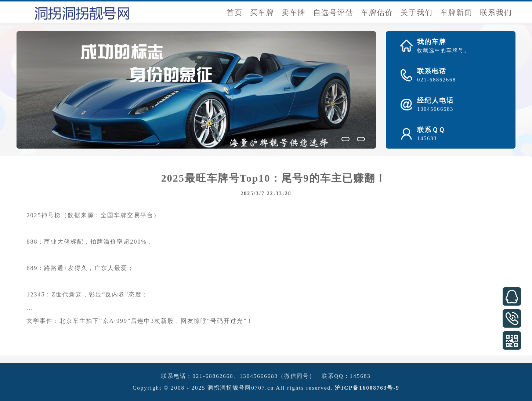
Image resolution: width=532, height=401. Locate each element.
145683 (360, 376)
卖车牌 (294, 12)
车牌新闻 (456, 12)
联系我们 (496, 12)
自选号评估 (333, 12)
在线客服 (512, 296)
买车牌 (262, 12)
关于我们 (417, 12)
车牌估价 (377, 12)
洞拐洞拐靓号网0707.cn (241, 388)
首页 (235, 12)
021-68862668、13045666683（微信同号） (254, 376)
